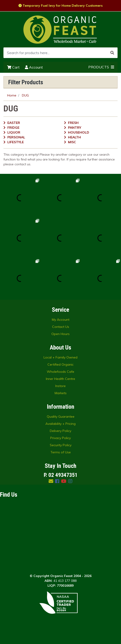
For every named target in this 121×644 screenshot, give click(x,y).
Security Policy (61, 445)
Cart (13, 67)
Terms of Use (61, 452)
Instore (60, 386)
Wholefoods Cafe (60, 372)
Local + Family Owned (60, 357)
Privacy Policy (60, 438)
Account (34, 67)
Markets (61, 393)
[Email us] (51, 481)
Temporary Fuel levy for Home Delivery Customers (60, 6)
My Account (61, 320)
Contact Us (61, 327)
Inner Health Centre (60, 379)
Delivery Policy (60, 431)
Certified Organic (60, 364)
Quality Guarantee (61, 417)
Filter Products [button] (26, 82)
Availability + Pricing (60, 424)
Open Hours (60, 334)
